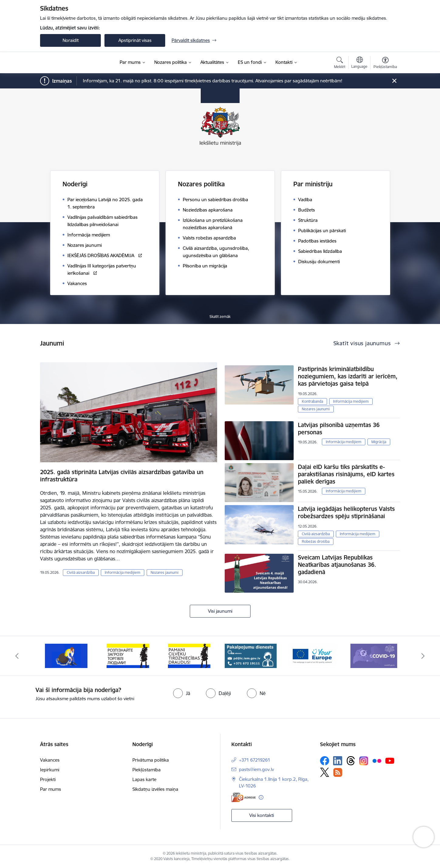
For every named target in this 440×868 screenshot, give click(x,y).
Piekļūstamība (147, 770)
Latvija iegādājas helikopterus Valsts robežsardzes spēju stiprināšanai (346, 512)
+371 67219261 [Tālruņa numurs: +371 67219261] (255, 760)
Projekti (48, 779)
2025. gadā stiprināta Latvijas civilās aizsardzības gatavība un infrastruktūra (122, 476)
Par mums (51, 789)
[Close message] (394, 81)
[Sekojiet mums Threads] (351, 761)
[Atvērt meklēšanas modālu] (340, 64)
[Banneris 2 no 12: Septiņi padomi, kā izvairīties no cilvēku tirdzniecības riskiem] (128, 655)
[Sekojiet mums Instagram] (364, 761)
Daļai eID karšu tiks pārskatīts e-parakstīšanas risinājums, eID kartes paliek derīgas (346, 474)
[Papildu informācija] (261, 797)
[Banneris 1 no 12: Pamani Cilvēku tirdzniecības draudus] (66, 655)
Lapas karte (144, 779)
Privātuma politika (151, 760)
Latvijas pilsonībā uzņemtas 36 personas (339, 429)
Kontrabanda (312, 401)
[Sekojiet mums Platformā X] (325, 772)
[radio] (182, 693)
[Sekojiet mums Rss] (338, 772)
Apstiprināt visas (135, 40)
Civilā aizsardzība (81, 572)
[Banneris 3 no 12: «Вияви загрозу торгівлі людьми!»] (189, 655)
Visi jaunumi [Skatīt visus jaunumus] (220, 611)
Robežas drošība (316, 541)
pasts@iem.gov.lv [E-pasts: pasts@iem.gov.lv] (256, 769)
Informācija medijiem (123, 572)
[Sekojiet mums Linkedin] (338, 761)
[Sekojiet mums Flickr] (377, 760)
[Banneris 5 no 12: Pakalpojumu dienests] (312, 655)
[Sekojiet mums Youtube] (390, 760)
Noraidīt (71, 40)
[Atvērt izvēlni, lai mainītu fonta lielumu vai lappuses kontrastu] (385, 64)
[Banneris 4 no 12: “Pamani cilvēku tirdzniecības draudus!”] (251, 655)
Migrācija (379, 442)
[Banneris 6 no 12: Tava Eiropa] (374, 655)
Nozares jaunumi (165, 572)
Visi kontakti (262, 815)
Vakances (50, 760)
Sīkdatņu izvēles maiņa (155, 789)
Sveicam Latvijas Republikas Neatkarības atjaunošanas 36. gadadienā (337, 565)
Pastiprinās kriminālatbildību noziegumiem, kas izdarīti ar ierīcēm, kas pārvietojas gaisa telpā (348, 376)
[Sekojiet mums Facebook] (325, 761)
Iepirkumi (50, 770)
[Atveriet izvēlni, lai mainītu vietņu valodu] (359, 63)
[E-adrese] (244, 797)
